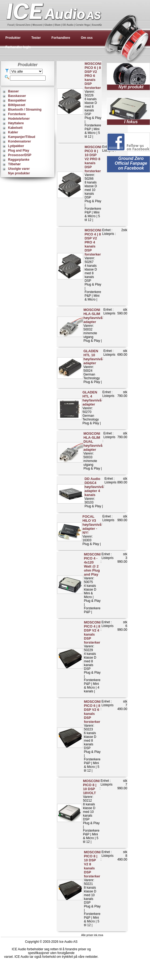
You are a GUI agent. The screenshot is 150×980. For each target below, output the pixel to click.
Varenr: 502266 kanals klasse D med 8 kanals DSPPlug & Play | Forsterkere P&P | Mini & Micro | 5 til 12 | (93, 100)
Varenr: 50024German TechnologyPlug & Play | (93, 366)
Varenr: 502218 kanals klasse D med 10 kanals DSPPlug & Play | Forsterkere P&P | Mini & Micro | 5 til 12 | (92, 889)
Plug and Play (19, 151)
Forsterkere (17, 114)
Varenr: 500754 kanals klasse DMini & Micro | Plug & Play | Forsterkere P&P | (92, 583)
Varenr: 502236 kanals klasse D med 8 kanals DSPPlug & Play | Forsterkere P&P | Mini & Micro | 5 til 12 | (92, 736)
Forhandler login (18, 47)
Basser (13, 91)
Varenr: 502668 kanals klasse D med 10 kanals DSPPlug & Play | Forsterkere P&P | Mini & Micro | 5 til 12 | (93, 183)
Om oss (87, 38)
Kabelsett (15, 128)
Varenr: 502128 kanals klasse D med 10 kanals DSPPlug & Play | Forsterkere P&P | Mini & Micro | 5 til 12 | (91, 811)
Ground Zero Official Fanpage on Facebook (131, 163)
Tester (36, 38)
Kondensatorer (19, 141)
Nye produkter (19, 173)
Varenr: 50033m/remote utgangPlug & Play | (93, 451)
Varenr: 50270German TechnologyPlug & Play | (92, 408)
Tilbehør (14, 164)
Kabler (13, 132)
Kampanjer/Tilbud (22, 137)
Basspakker (17, 100)
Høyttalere (16, 123)
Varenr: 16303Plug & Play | (92, 530)
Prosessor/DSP (20, 155)
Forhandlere (61, 38)
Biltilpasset (17, 105)
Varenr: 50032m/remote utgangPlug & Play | (93, 325)
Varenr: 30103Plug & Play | (94, 492)
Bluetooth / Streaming (25, 110)
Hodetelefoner (19, 119)
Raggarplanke (19, 160)
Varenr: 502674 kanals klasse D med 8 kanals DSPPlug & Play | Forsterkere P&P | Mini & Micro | (93, 265)
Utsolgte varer (19, 169)
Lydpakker (16, 146)
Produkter (13, 38)
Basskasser (17, 96)
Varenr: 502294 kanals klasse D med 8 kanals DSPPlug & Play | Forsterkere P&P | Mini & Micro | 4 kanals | (92, 657)
